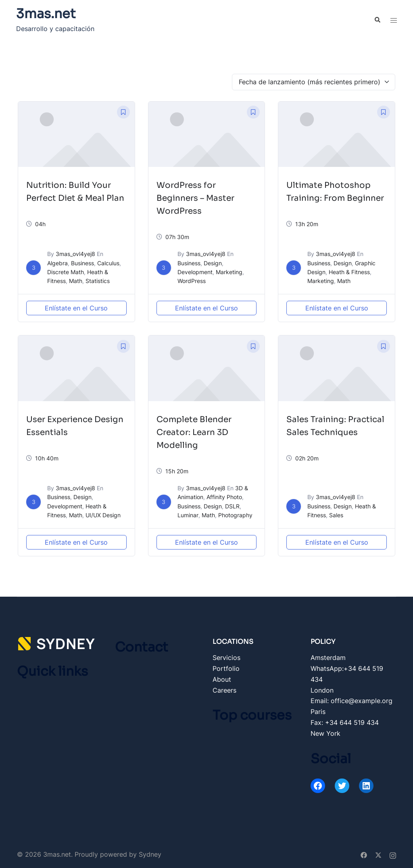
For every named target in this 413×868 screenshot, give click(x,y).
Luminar (188, 515)
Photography (235, 515)
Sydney (150, 854)
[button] (377, 20)
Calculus (108, 263)
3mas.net (46, 14)
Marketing (229, 272)
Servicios (226, 658)
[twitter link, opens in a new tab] (378, 854)
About (222, 679)
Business (82, 263)
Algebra (57, 263)
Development (195, 272)
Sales (336, 515)
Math (76, 281)
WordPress (192, 281)
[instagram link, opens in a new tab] (393, 854)
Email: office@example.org (351, 701)
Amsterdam (328, 658)
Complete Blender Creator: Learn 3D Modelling (194, 432)
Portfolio (226, 668)
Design (213, 263)
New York (325, 733)
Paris (318, 712)
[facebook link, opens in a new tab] (364, 854)
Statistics (98, 281)
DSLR (232, 506)
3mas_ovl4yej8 (75, 254)
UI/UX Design (103, 515)
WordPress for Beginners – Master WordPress (195, 198)
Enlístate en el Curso (76, 308)
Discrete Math (66, 272)
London (322, 690)
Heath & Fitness (349, 272)
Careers (224, 690)
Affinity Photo (224, 497)
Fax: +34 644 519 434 (345, 722)
